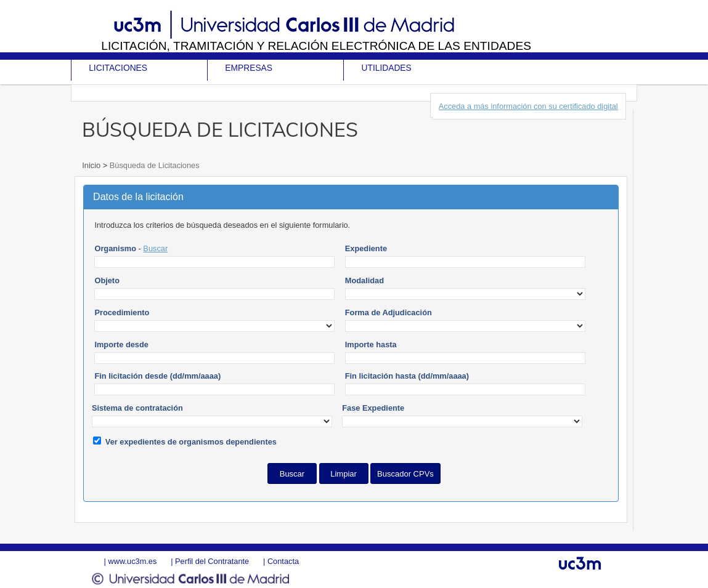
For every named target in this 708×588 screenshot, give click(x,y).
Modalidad (364, 280)
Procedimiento (122, 312)
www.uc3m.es (132, 561)
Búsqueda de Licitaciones (153, 165)
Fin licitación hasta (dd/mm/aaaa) (407, 376)
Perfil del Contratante (212, 561)
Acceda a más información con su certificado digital (528, 106)
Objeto (107, 280)
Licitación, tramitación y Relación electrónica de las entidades (316, 46)
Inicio (92, 165)
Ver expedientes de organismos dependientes (191, 442)
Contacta (283, 561)
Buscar (155, 248)
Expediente (366, 248)
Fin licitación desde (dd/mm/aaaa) (157, 376)
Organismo (115, 248)
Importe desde (121, 344)
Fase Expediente (373, 408)
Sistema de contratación (137, 408)
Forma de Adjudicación (389, 312)
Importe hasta (371, 344)
